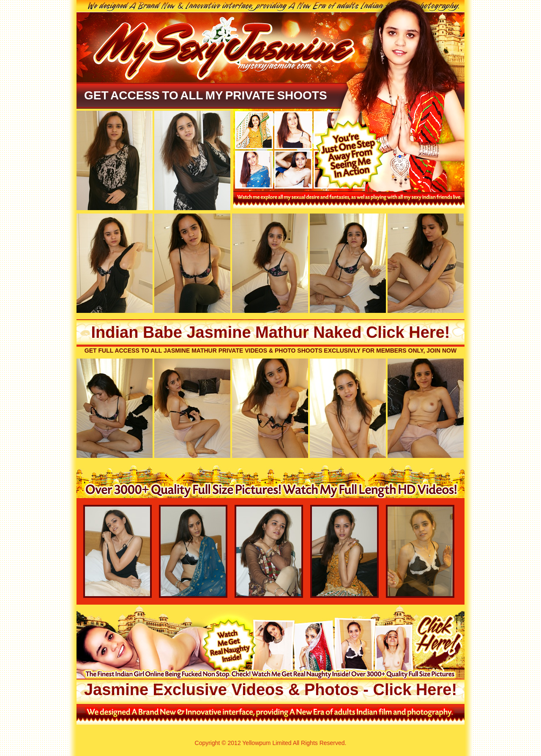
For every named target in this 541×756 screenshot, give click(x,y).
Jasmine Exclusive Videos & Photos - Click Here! (270, 690)
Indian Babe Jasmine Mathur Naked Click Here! (271, 332)
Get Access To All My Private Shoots (206, 95)
